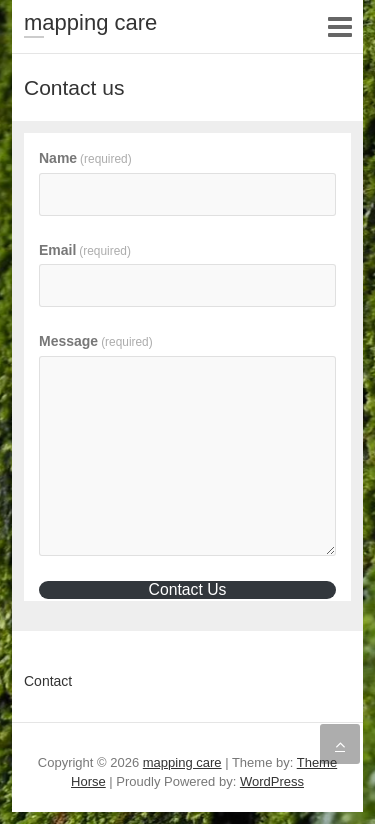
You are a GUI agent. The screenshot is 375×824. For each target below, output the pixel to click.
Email (85, 250)
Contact (48, 681)
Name (85, 158)
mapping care (90, 22)
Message (96, 341)
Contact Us (188, 589)
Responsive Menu (339, 26)
